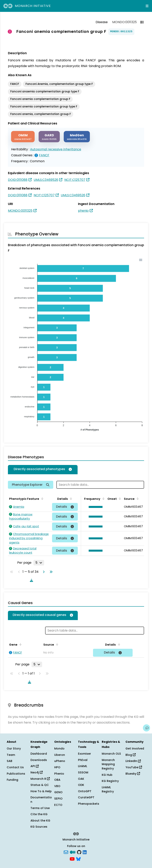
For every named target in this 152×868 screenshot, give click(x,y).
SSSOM (83, 772)
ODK (81, 785)
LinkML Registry (108, 789)
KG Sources (39, 827)
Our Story (14, 748)
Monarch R (40, 779)
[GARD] (49, 137)
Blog (131, 755)
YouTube (134, 767)
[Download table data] (31, 580)
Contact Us (15, 767)
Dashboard (39, 754)
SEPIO (58, 799)
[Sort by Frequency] (103, 498)
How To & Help (41, 791)
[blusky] (78, 859)
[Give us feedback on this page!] (146, 728)
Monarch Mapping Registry (108, 764)
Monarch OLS (111, 754)
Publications (16, 774)
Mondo (59, 748)
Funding (12, 780)
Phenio (59, 774)
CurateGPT (86, 797)
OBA (57, 780)
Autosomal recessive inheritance (56, 149)
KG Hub (107, 775)
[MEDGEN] (77, 137)
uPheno (60, 761)
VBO (57, 786)
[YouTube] (72, 859)
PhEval (83, 760)
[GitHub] (79, 852)
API (35, 766)
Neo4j (37, 772)
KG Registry (110, 781)
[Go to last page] (50, 572)
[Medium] (73, 852)
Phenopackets (89, 804)
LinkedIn (133, 761)
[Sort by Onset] (119, 498)
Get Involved (135, 748)
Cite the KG (39, 814)
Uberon (60, 755)
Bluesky (133, 774)
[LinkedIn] (85, 852)
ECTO (58, 805)
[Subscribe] (66, 852)
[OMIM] (23, 137)
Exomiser (85, 754)
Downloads (39, 760)
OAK (81, 779)
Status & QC (40, 785)
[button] (95, 507)
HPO (57, 767)
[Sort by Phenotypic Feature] (42, 498)
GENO (58, 792)
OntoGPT (85, 791)
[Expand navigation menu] (147, 6)
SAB (9, 761)
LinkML (83, 766)
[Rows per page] (39, 563)
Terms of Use (40, 808)
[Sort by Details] (70, 498)
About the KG (40, 821)
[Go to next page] (43, 572)
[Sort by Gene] (20, 644)
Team (11, 755)
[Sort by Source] (137, 498)
